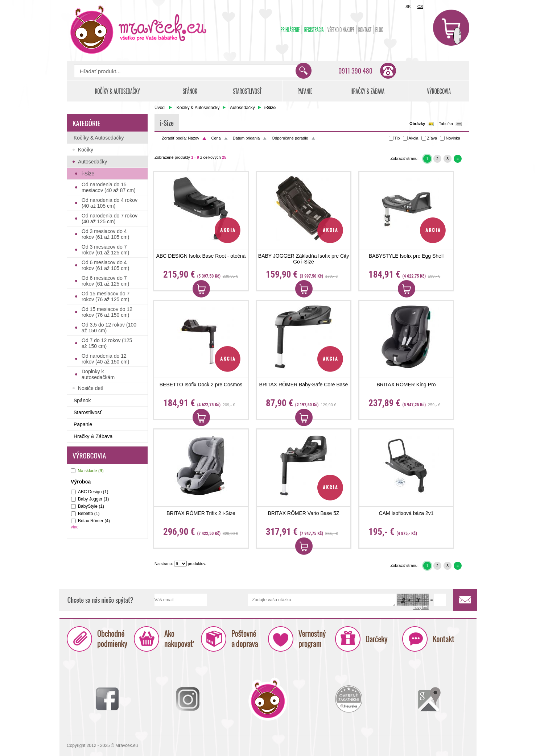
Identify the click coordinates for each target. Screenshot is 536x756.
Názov (193, 138)
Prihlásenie (290, 30)
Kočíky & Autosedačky (198, 108)
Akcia (414, 138)
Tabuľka (446, 124)
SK (408, 7)
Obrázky (417, 124)
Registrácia (314, 30)
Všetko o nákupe (341, 30)
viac (75, 527)
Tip (397, 138)
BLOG (379, 30)
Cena (216, 138)
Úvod (160, 108)
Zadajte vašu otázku (322, 600)
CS (420, 7)
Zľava (432, 138)
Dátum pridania (246, 138)
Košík (451, 28)
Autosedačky (242, 108)
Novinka (453, 138)
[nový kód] (421, 608)
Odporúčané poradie (290, 138)
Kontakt (365, 30)
